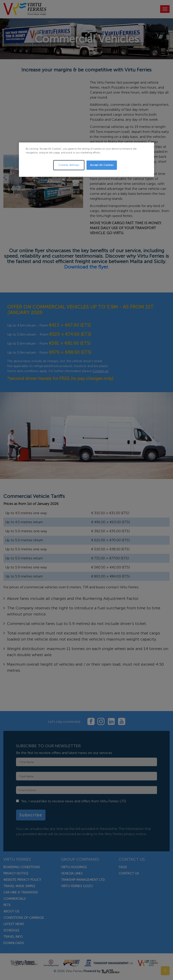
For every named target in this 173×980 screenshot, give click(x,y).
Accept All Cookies (102, 165)
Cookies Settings (69, 165)
